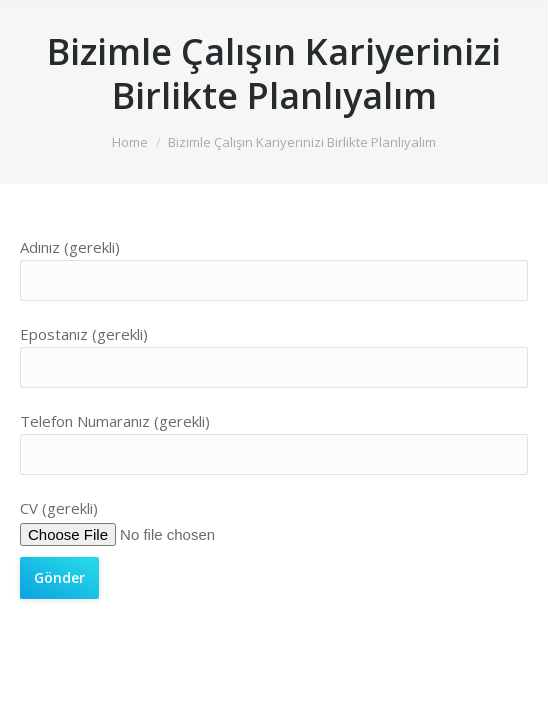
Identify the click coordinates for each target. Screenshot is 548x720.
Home (130, 142)
